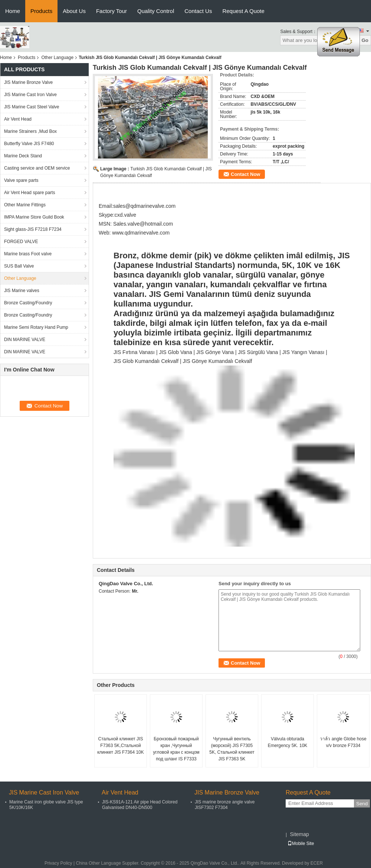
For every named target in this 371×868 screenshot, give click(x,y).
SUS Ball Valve (19, 266)
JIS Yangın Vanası (303, 352)
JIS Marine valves (22, 291)
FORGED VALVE (21, 242)
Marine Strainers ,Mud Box (30, 131)
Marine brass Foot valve (28, 254)
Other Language (57, 58)
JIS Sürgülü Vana (258, 352)
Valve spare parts (21, 180)
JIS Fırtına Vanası (134, 352)
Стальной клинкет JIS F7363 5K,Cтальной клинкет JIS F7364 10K (121, 746)
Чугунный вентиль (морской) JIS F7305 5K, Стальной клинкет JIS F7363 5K (232, 749)
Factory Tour (111, 11)
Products (41, 11)
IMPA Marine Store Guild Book (34, 217)
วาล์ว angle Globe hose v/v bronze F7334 (343, 742)
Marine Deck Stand (23, 156)
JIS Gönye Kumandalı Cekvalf (218, 361)
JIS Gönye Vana (215, 352)
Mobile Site (301, 844)
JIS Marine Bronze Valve (28, 82)
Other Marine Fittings (25, 205)
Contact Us (198, 11)
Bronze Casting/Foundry (28, 303)
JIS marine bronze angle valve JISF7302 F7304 (225, 805)
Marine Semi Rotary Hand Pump (36, 327)
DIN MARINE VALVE (25, 340)
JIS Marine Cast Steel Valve (32, 107)
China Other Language (98, 863)
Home (13, 11)
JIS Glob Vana (175, 352)
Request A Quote (243, 11)
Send (362, 804)
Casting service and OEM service (37, 168)
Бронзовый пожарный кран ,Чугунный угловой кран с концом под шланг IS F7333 (176, 749)
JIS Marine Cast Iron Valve (30, 95)
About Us (74, 11)
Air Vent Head (18, 119)
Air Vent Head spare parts (29, 193)
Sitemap (299, 834)
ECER (317, 863)
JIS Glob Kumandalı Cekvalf (147, 361)
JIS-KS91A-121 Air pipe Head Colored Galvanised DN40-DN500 (140, 805)
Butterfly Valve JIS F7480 (29, 144)
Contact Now (245, 174)
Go (365, 40)
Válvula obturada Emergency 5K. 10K (288, 742)
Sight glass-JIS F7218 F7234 (33, 229)
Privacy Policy (58, 863)
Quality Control (156, 11)
